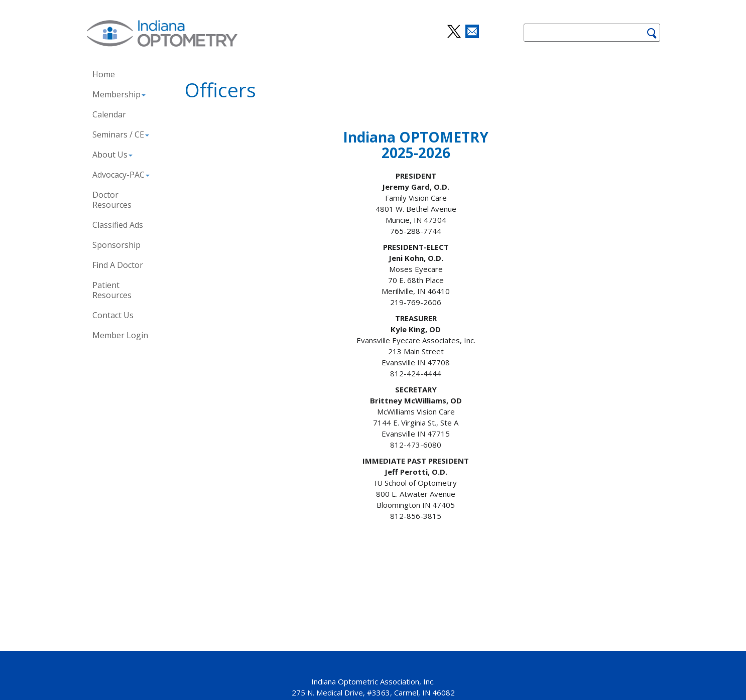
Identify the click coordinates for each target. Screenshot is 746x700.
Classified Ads (118, 225)
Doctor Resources (112, 200)
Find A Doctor (118, 265)
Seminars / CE (121, 134)
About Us (112, 155)
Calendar (109, 114)
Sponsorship (116, 245)
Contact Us (113, 315)
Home (104, 74)
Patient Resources (112, 290)
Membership (119, 94)
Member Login (120, 335)
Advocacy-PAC (121, 175)
